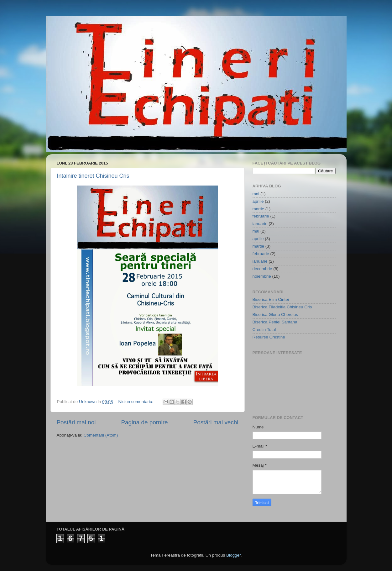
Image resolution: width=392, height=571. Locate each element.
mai (256, 194)
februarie (261, 216)
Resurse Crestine (269, 337)
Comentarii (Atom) (101, 435)
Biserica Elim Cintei (271, 299)
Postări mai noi (76, 422)
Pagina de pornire (144, 422)
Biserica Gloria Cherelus (275, 314)
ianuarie (260, 224)
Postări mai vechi (216, 422)
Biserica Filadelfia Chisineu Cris (282, 307)
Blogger (233, 555)
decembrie (262, 269)
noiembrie (262, 276)
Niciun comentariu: (136, 402)
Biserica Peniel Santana (275, 322)
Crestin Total (264, 330)
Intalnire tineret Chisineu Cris (93, 176)
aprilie (258, 201)
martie (259, 209)
